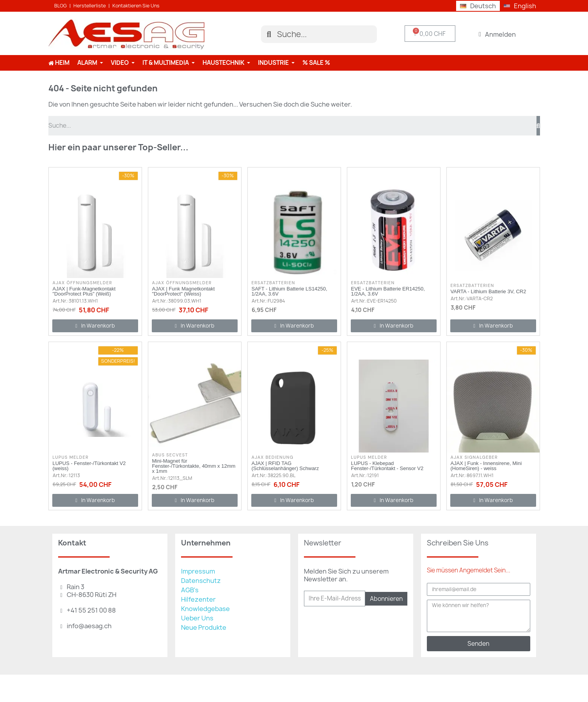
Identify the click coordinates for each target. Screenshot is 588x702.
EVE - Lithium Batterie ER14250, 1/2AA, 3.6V (388, 291)
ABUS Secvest (170, 455)
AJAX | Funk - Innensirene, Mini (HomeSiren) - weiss (486, 466)
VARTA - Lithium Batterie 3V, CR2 (489, 291)
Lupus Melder (71, 457)
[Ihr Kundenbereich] (497, 34)
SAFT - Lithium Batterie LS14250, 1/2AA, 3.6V (290, 291)
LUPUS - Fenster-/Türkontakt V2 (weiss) (89, 466)
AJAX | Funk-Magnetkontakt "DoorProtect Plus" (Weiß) (84, 291)
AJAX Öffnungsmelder (83, 283)
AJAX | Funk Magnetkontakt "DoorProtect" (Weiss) (184, 291)
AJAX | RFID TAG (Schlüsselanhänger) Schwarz (285, 466)
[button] (95, 326)
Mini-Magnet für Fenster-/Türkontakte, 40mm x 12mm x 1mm (194, 466)
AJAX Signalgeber (474, 457)
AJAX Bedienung (273, 457)
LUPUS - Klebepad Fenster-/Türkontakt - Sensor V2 (387, 466)
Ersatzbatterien (274, 283)
